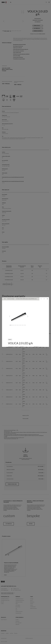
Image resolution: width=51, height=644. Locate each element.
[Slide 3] (15, 325)
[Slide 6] (23, 325)
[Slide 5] (20, 325)
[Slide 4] (18, 325)
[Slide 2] (13, 325)
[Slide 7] (25, 325)
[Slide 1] (11, 325)
